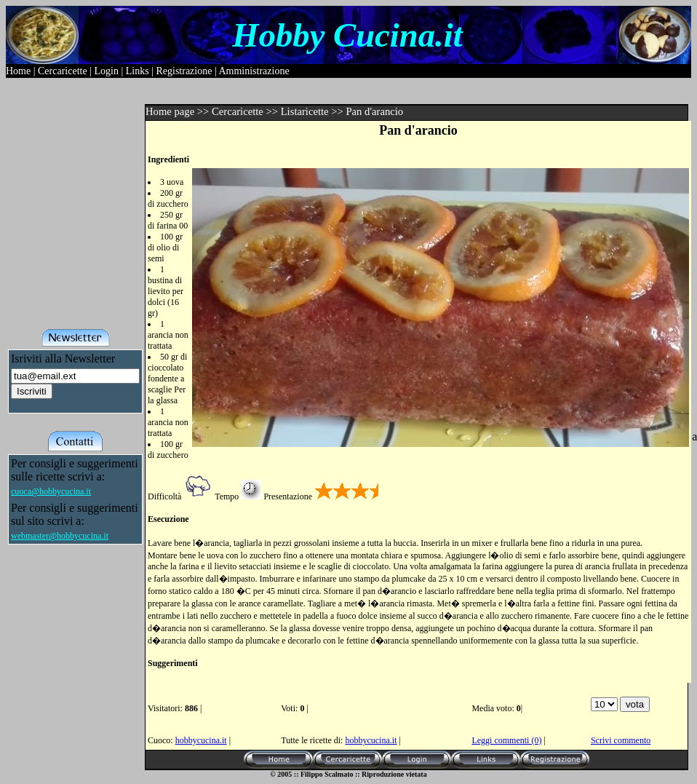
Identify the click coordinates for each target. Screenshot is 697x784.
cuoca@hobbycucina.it (51, 491)
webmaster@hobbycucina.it (60, 536)
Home (18, 71)
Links (138, 71)
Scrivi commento (621, 740)
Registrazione (184, 71)
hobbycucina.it (201, 740)
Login (106, 71)
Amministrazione (254, 71)
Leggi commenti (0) (506, 740)
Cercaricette (63, 71)
